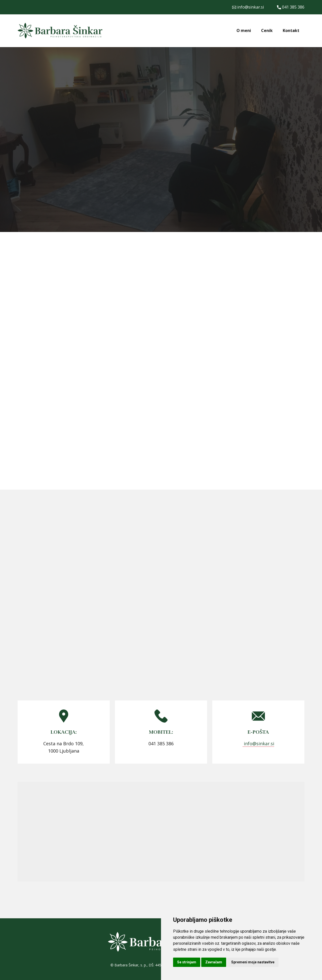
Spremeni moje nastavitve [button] (253, 962)
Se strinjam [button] (187, 962)
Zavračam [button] (214, 962)
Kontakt (291, 30)
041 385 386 (291, 7)
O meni (244, 30)
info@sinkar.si (248, 7)
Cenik (267, 30)
